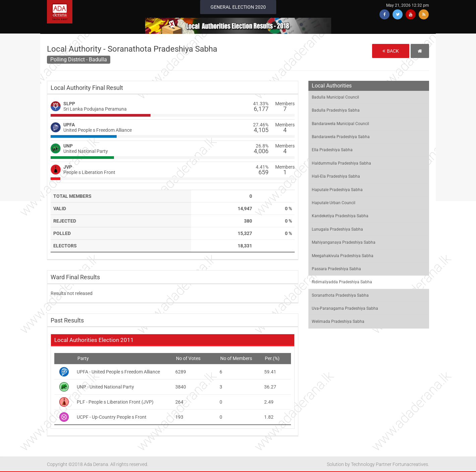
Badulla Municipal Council (335, 97)
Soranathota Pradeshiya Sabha (340, 295)
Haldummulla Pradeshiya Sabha (341, 163)
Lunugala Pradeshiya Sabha (337, 229)
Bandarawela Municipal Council (340, 124)
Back (391, 51)
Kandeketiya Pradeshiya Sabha (340, 216)
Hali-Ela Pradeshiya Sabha (336, 176)
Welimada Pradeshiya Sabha (338, 321)
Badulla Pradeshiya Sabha (336, 110)
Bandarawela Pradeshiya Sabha (341, 137)
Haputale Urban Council (334, 203)
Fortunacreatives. (411, 464)
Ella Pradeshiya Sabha (332, 150)
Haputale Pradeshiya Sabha (337, 190)
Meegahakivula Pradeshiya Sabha (343, 256)
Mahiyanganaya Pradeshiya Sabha (344, 242)
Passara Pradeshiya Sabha (336, 269)
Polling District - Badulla (79, 60)
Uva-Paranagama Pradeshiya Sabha (345, 308)
